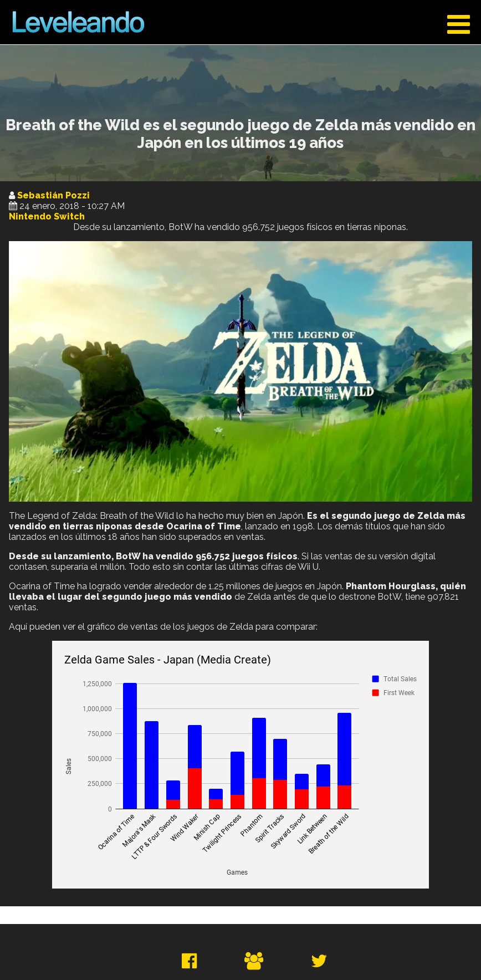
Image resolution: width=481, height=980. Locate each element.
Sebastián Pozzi (53, 195)
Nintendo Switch (47, 216)
